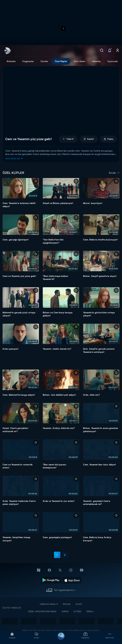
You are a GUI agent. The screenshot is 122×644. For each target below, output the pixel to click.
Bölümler (11, 61)
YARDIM (65, 611)
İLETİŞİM (77, 611)
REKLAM (67, 604)
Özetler (44, 61)
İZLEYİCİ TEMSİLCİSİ (12, 608)
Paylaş (108, 139)
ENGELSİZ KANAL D (49, 604)
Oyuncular (113, 61)
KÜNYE (79, 604)
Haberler (96, 61)
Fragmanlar (28, 61)
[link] (7, 51)
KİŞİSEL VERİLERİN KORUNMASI (42, 611)
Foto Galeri (80, 61)
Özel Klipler (61, 61)
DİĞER (89, 611)
